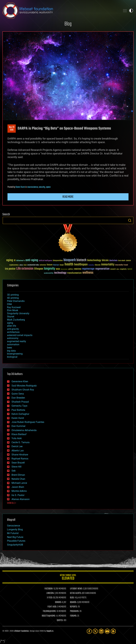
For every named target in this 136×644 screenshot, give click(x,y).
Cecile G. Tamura (21, 442)
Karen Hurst (20, 187)
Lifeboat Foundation (21, 631)
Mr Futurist (13, 533)
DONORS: (58, 602)
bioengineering (15, 354)
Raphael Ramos (20, 459)
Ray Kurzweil (14, 307)
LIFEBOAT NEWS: (76, 589)
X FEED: (50, 598)
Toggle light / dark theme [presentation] (131, 11)
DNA (9, 304)
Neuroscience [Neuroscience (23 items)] (64, 269)
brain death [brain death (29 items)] (122, 261)
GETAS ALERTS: (76, 593)
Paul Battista (18, 410)
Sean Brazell (18, 463)
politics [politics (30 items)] (71, 269)
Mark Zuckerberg (16, 320)
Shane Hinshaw (20, 455)
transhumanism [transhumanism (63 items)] (74, 273)
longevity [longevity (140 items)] (50, 269)
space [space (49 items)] (130, 269)
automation (13, 344)
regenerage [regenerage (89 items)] (88, 269)
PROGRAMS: (75, 611)
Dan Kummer (18, 426)
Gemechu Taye (19, 406)
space (48, 187)
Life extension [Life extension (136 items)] (25, 269)
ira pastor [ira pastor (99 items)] (10, 269)
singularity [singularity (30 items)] (123, 269)
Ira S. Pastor (18, 495)
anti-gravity (13, 329)
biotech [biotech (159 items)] (81, 260)
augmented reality (17, 341)
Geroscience (13, 526)
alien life (12, 326)
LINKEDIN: (50, 593)
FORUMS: (73, 616)
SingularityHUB (15, 545)
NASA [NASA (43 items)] (58, 269)
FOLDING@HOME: (50, 611)
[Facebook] (89, 631)
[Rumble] (113, 631)
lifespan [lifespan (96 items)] (39, 269)
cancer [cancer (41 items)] (128, 261)
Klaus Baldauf (19, 434)
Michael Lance (19, 483)
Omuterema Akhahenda (24, 430)
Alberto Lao (18, 451)
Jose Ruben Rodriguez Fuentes (28, 422)
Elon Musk (13, 310)
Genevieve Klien (20, 381)
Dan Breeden (18, 398)
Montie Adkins (19, 491)
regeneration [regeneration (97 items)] (102, 269)
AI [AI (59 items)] (15, 261)
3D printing (13, 295)
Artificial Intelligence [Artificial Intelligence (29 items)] (45, 261)
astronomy (13, 338)
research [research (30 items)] (113, 269)
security (42, 187)
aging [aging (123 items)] (10, 260)
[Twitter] (95, 631)
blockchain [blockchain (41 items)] (113, 261)
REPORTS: (74, 607)
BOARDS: (73, 602)
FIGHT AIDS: (52, 607)
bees (10, 348)
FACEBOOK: (49, 589)
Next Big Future (15, 537)
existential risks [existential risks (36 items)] (33, 265)
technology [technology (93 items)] (60, 273)
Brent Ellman (18, 475)
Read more (68, 197)
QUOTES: (60, 620)
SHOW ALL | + (12, 503)
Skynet (11, 317)
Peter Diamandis (16, 301)
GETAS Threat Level (68, 578)
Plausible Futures (16, 541)
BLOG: (72, 598)
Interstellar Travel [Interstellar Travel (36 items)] (122, 265)
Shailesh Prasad (20, 402)
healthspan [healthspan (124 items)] (81, 265)
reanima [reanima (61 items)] (78, 269)
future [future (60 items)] (50, 265)
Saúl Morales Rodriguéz (24, 386)
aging (10, 323)
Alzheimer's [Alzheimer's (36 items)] (21, 261)
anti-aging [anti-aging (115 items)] (32, 260)
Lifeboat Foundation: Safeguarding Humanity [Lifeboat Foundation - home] (61, 11)
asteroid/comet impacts (20, 335)
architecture (13, 332)
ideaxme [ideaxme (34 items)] (98, 265)
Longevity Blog (15, 529)
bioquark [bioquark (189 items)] (70, 260)
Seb (14, 471)
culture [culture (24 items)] (21, 265)
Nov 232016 (12, 129)
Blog (68, 24)
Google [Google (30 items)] (62, 265)
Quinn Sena (18, 394)
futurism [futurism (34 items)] (56, 265)
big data (11, 351)
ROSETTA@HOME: (49, 616)
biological (12, 357)
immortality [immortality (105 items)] (108, 265)
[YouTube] (107, 631)
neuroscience (33, 187)
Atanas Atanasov (21, 499)
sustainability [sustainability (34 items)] (49, 273)
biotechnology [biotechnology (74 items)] (94, 260)
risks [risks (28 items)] (118, 269)
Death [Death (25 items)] (25, 265)
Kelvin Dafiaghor (20, 414)
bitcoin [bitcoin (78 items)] (105, 260)
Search (130, 220)
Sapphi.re (50, 631)
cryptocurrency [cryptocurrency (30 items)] (14, 265)
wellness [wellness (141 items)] (88, 273)
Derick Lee (17, 446)
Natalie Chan (18, 479)
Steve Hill (16, 467)
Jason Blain (18, 487)
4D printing (13, 298)
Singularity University (18, 313)
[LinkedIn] (101, 631)
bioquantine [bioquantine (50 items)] (58, 260)
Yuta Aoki (17, 438)
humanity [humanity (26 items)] (91, 265)
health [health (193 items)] (69, 264)
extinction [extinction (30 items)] (43, 265)
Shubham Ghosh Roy (23, 390)
